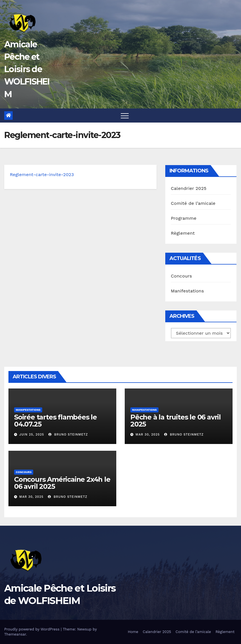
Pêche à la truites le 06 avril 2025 (176, 421)
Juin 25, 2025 (32, 435)
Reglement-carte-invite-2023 (42, 175)
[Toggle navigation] (125, 116)
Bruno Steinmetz (68, 435)
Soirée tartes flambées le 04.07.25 (55, 421)
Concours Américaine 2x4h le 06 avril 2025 (62, 483)
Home (133, 632)
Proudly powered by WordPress (33, 629)
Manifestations (188, 291)
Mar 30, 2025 (148, 435)
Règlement (183, 233)
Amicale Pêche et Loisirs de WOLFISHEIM (27, 69)
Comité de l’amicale (193, 203)
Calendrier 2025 (189, 188)
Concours (181, 276)
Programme (184, 218)
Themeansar (15, 634)
